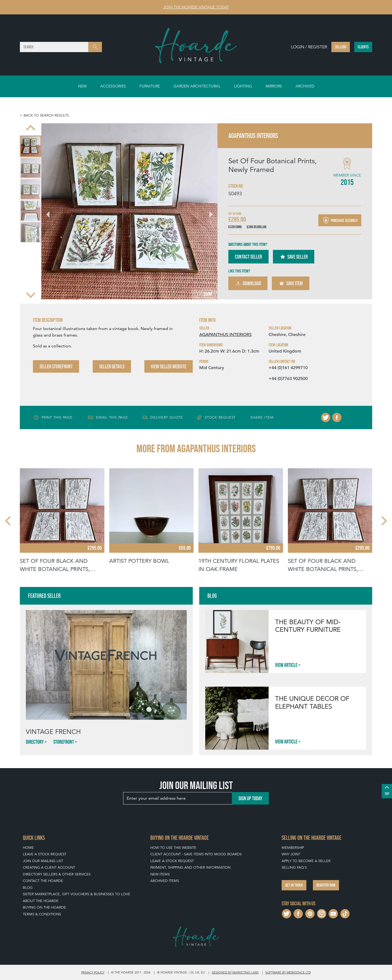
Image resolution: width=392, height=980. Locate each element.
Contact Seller (248, 257)
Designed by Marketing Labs (235, 972)
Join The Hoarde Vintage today (196, 7)
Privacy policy (93, 972)
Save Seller (294, 257)
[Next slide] (31, 294)
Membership (293, 848)
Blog (28, 888)
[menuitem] (31, 146)
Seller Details (112, 366)
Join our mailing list (43, 861)
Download (248, 283)
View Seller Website (169, 366)
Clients (363, 47)
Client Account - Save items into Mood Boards (196, 854)
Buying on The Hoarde (44, 907)
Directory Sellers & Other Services (57, 874)
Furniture (150, 86)
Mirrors (274, 86)
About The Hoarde (41, 901)
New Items (160, 874)
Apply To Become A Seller (306, 861)
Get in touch (294, 885)
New (82, 86)
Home (28, 848)
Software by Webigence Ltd (288, 972)
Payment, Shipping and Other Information (190, 867)
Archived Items (165, 881)
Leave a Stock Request (45, 854)
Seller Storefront (56, 366)
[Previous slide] (31, 128)
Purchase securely (340, 220)
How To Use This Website (173, 848)
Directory (35, 742)
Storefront (64, 742)
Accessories (113, 86)
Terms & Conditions (42, 914)
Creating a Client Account (49, 867)
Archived (305, 86)
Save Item (291, 283)
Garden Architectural (197, 86)
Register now (326, 885)
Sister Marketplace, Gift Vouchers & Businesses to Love (77, 894)
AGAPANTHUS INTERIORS (225, 335)
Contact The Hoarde (43, 881)
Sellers (341, 47)
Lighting (243, 86)
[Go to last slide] (51, 211)
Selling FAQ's (294, 867)
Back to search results (46, 115)
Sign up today (250, 798)
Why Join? (291, 854)
